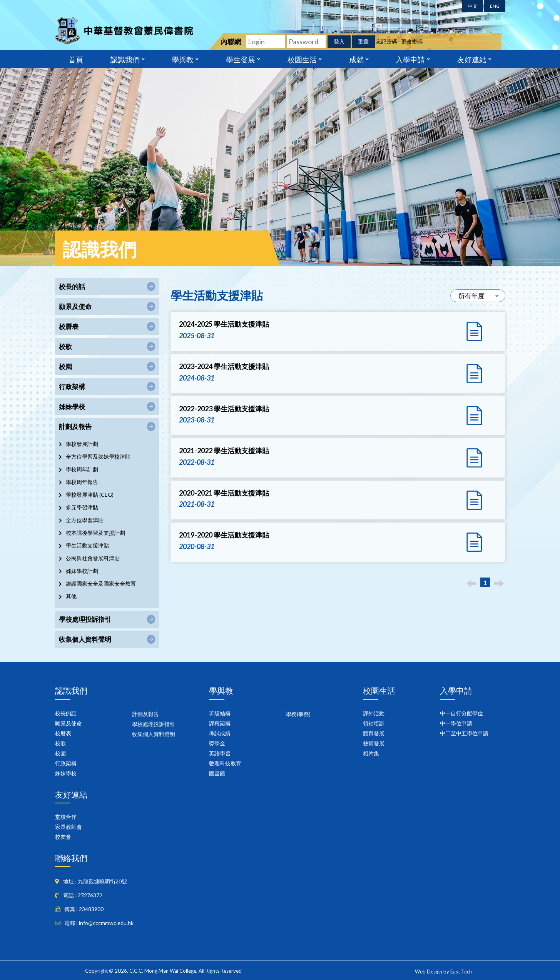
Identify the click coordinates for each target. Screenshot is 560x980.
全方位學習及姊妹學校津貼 (98, 457)
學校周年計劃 (82, 469)
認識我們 (125, 59)
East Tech (461, 972)
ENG (495, 6)
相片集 (371, 753)
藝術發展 (374, 743)
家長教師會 (69, 827)
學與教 (183, 59)
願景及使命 (69, 723)
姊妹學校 (66, 773)
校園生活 (302, 59)
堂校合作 (66, 817)
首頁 (76, 59)
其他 (71, 596)
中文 (473, 6)
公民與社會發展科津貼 (93, 558)
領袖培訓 (374, 723)
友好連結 (472, 59)
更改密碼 (412, 41)
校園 (60, 753)
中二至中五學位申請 (464, 733)
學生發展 (241, 59)
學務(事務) (298, 714)
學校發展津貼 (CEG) (90, 495)
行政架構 (66, 763)
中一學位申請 (456, 723)
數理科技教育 (225, 763)
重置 (363, 41)
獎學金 (217, 743)
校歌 (60, 743)
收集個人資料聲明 (154, 734)
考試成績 (220, 733)
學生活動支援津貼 (87, 545)
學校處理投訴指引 (154, 724)
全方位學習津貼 (85, 520)
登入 (339, 41)
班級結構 (220, 713)
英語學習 (220, 753)
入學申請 (410, 59)
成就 (356, 59)
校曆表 (63, 733)
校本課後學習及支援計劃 (95, 533)
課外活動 (374, 713)
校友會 (63, 837)
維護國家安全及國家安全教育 (101, 583)
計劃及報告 (145, 714)
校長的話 (66, 713)
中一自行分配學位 (461, 713)
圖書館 (217, 773)
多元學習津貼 (82, 507)
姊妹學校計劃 (82, 571)
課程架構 (220, 723)
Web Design (429, 972)
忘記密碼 (386, 41)
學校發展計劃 (82, 444)
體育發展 (374, 733)
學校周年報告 (82, 482)
